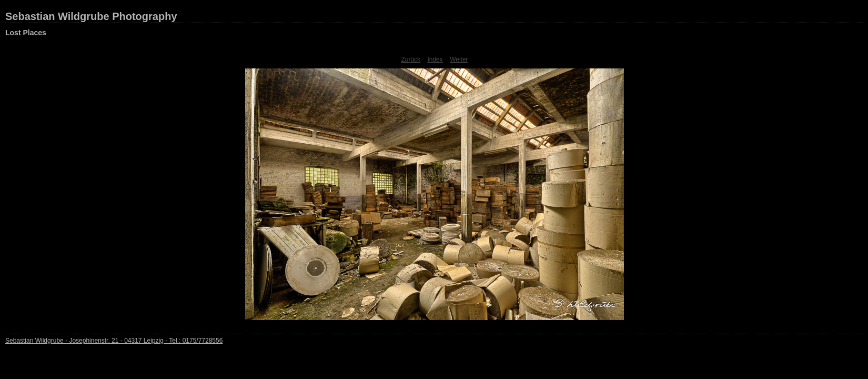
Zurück (411, 59)
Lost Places (26, 33)
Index (435, 59)
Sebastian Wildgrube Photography (91, 16)
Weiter (459, 59)
